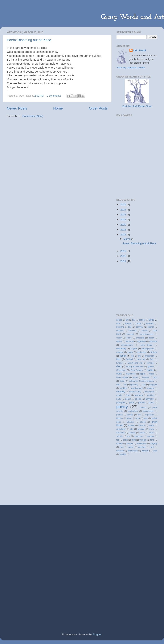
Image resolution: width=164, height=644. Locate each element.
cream (119, 338)
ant (127, 320)
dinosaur (153, 341)
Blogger (97, 634)
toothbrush (142, 443)
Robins (120, 418)
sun (129, 436)
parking (151, 395)
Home (58, 108)
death (151, 338)
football (129, 359)
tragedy (154, 443)
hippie (142, 374)
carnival (139, 327)
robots (129, 418)
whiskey (120, 451)
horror (135, 377)
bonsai (129, 323)
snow (151, 429)
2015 (124, 235)
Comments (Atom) (33, 116)
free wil (141, 359)
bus (130, 327)
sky (132, 429)
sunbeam (139, 436)
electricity (121, 349)
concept (130, 334)
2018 (124, 230)
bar (134, 320)
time (152, 440)
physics (150, 399)
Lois (144, 385)
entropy (120, 352)
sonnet (132, 433)
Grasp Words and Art (132, 17)
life (125, 385)
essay (130, 352)
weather (142, 447)
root (138, 418)
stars (152, 433)
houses (146, 377)
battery (142, 320)
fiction (123, 356)
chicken (120, 330)
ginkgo (150, 363)
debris (119, 341)
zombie (123, 454)
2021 (124, 220)
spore (142, 433)
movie (119, 395)
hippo (152, 374)
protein (119, 415)
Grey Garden (137, 370)
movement (149, 392)
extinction (142, 352)
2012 (124, 256)
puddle (130, 415)
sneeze (141, 429)
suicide (120, 436)
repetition (150, 415)
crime (129, 338)
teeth (125, 440)
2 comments (54, 96)
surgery (150, 436)
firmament (149, 356)
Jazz (155, 377)
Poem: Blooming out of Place (29, 40)
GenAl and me (135, 363)
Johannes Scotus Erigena (141, 381)
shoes (143, 422)
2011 (124, 261)
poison (143, 407)
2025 (124, 204)
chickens (133, 330)
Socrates (120, 433)
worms (145, 451)
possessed (148, 411)
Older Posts (98, 108)
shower (131, 425)
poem (152, 402)
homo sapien (122, 377)
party (119, 399)
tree (122, 447)
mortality (121, 392)
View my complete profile (131, 68)
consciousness (146, 334)
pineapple (121, 402)
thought (143, 440)
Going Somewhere (135, 366)
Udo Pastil (140, 50)
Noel (128, 395)
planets (142, 402)
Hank (119, 374)
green (151, 366)
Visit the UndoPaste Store (137, 106)
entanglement (148, 349)
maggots (153, 385)
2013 (124, 251)
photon (138, 399)
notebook (139, 395)
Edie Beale (146, 345)
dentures (130, 341)
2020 (124, 225)
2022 (124, 215)
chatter (151, 327)
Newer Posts (17, 108)
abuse (119, 320)
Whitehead (133, 451)
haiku (150, 370)
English (134, 349)
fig (132, 356)
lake (118, 385)
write (155, 451)
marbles (123, 388)
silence (142, 425)
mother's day (135, 392)
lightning (134, 385)
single (151, 425)
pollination (133, 411)
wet (152, 447)
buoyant (120, 327)
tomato (119, 443)
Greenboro (121, 370)
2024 (124, 210)
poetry (122, 407)
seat (146, 418)
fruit (152, 359)
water (131, 447)
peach (128, 399)
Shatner (130, 422)
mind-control (137, 388)
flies (118, 359)
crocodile (140, 338)
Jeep (122, 381)
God (119, 366)
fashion (154, 352)
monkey (150, 388)
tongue (130, 443)
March (127, 239)
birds (151, 320)
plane (132, 402)
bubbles (150, 323)
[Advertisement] (51, 533)
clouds (145, 330)
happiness (131, 374)
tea (118, 440)
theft (134, 440)
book (139, 323)
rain (139, 415)
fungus (119, 363)
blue (118, 323)
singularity (121, 429)
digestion (142, 341)
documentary (127, 345)
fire (139, 356)
